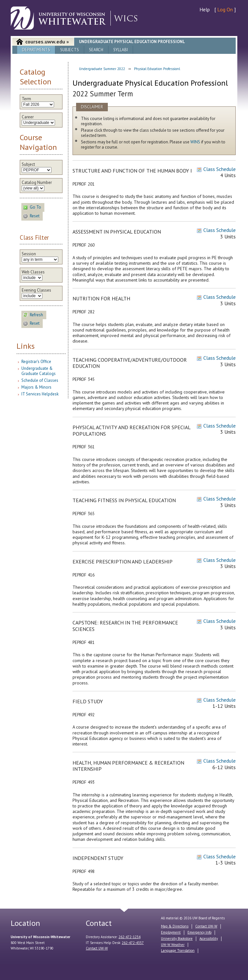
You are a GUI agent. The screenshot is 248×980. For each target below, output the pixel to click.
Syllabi (121, 50)
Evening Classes (36, 290)
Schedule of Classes (40, 380)
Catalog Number (37, 183)
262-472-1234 (130, 937)
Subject (28, 164)
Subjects (70, 50)
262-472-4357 (133, 943)
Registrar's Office (36, 362)
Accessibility (209, 938)
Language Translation (178, 950)
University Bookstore (177, 938)
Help (205, 9)
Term (26, 99)
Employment (171, 932)
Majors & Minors (36, 387)
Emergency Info (199, 932)
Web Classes (33, 272)
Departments (36, 50)
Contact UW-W (97, 948)
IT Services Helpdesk (40, 394)
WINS (195, 142)
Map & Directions (175, 926)
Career (28, 117)
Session (29, 254)
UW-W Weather (173, 945)
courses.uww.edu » (47, 42)
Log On (225, 9)
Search (96, 50)
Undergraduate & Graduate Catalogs (39, 371)
